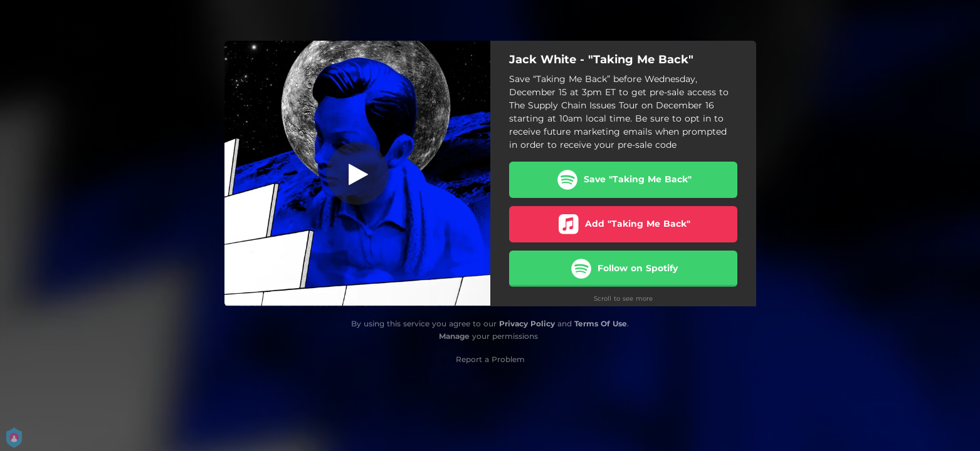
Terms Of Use (601, 324)
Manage (454, 336)
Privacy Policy (527, 324)
